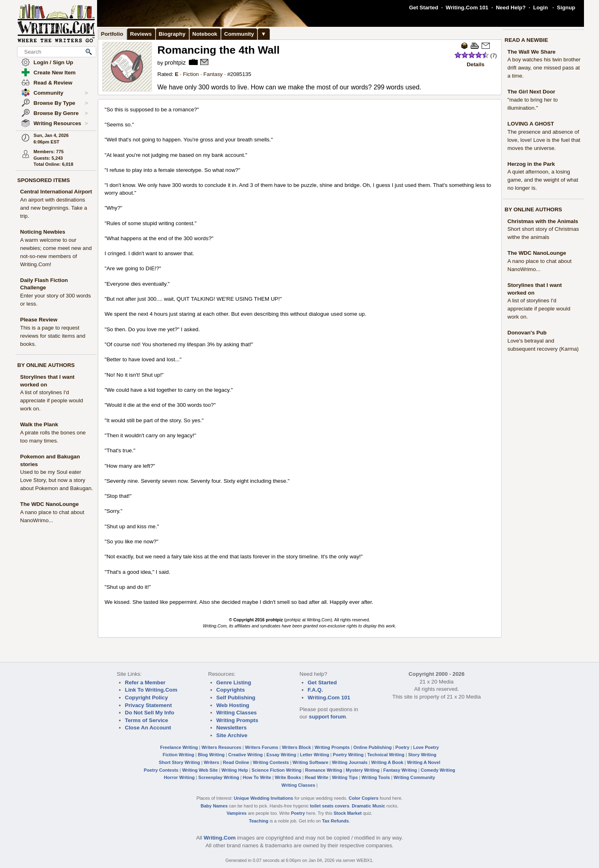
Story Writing (422, 755)
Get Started (424, 8)
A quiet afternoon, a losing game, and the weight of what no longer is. (543, 180)
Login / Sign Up (54, 62)
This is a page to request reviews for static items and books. (53, 336)
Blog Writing (211, 755)
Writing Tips (345, 777)
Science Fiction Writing (277, 770)
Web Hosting (233, 705)
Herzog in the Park (531, 164)
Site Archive (232, 735)
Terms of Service (147, 720)
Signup (566, 8)
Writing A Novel (424, 762)
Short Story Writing (179, 762)
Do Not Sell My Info (150, 713)
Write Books (288, 777)
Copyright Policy (147, 698)
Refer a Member (145, 682)
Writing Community (414, 777)
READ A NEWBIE (527, 40)
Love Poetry (426, 747)
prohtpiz (175, 63)
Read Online (236, 762)
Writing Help (235, 770)
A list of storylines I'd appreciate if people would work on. (52, 400)
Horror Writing (179, 777)
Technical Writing (386, 755)
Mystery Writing (363, 770)
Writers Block (296, 747)
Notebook (205, 34)
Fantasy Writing (400, 770)
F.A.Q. (316, 690)
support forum (327, 717)
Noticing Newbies (43, 232)
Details (476, 64)
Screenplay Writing (218, 777)
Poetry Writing (348, 755)
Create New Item (55, 73)
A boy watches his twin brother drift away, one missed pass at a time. (544, 68)
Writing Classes (237, 713)
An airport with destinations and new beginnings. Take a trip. (54, 208)
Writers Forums (262, 747)
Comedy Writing (438, 770)
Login (541, 8)
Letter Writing (314, 755)
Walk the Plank (39, 424)
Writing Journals (350, 762)
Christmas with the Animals (543, 221)
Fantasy (213, 74)
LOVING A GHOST (531, 124)
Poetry (403, 747)
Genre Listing (234, 682)
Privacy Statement (149, 705)
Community (61, 93)
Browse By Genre (61, 113)
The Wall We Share (532, 52)
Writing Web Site (200, 770)
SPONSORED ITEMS (44, 180)
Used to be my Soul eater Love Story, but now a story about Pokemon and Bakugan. (57, 480)
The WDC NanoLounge (50, 504)
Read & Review (53, 83)
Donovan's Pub (527, 333)
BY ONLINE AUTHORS (46, 365)
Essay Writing (281, 755)
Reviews (141, 34)
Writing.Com (219, 838)
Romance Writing (323, 770)
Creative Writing (245, 755)
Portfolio (112, 34)
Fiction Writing (179, 755)
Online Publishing (372, 747)
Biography (172, 34)
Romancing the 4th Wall (219, 50)
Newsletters (232, 728)
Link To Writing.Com (151, 690)
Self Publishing (236, 698)
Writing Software (310, 762)
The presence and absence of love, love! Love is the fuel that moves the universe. (544, 140)
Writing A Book (387, 762)
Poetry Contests (161, 770)
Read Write (316, 777)
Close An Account (148, 728)
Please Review (39, 320)
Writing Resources (61, 124)
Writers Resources (221, 747)
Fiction (191, 74)
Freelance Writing (179, 747)
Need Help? (511, 8)
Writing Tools (376, 777)
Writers (212, 762)
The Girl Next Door (532, 92)
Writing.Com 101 (467, 8)
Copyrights (231, 690)
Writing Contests (271, 762)
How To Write (257, 777)
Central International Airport (56, 192)
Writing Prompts (237, 720)
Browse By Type (61, 103)
